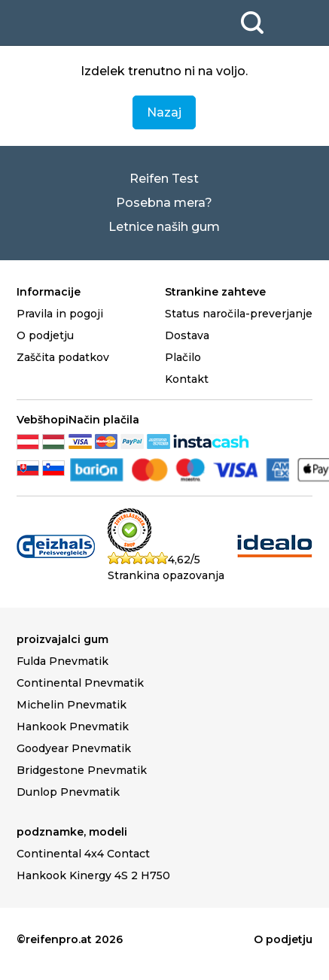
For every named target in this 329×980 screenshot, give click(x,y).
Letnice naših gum (164, 227)
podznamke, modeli (72, 832)
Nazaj (164, 112)
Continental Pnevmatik (80, 683)
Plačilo (183, 357)
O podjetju (45, 335)
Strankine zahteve (215, 292)
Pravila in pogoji (60, 314)
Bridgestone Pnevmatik (82, 770)
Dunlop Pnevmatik (68, 792)
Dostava (187, 335)
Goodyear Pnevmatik (74, 748)
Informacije (49, 292)
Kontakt (187, 379)
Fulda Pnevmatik (62, 661)
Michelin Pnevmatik (72, 705)
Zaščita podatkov (63, 357)
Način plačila (104, 420)
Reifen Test (164, 179)
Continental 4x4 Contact (83, 854)
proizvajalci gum (62, 639)
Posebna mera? (164, 203)
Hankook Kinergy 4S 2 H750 (93, 875)
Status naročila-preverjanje (239, 314)
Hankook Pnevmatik (73, 727)
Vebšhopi (43, 420)
